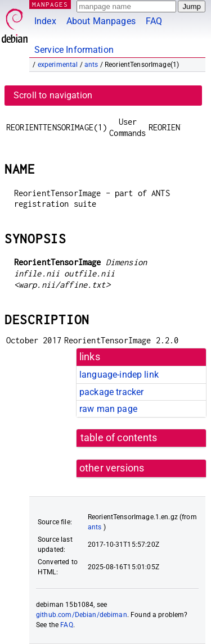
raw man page (108, 409)
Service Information (74, 50)
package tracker (111, 392)
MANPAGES (50, 4)
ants (91, 65)
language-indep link (119, 375)
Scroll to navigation (53, 95)
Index (45, 21)
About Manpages (101, 21)
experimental (58, 65)
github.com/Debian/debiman (82, 615)
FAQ (154, 21)
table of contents (119, 438)
